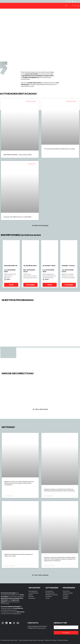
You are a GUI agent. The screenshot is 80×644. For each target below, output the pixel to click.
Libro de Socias (41, 409)
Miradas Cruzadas (52, 595)
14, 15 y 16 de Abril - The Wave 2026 (37, 266)
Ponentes (49, 597)
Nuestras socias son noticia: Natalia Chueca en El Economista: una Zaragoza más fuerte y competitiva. (19, 483)
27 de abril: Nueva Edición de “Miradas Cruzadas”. (60, 149)
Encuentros (49, 591)
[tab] (8, 353)
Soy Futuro (66, 591)
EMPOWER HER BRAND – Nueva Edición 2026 (18, 155)
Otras (47, 598)
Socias (31, 595)
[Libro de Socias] (33, 409)
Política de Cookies (63, 640)
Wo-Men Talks (50, 593)
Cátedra (65, 598)
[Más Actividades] (33, 226)
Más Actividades (41, 225)
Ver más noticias (41, 575)
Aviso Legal (40, 640)
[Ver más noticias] (33, 575)
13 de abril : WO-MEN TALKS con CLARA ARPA (17, 217)
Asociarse (32, 598)
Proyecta (66, 595)
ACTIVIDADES (52, 588)
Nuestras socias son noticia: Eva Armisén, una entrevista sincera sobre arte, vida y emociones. (59, 490)
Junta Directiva (33, 593)
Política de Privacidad (51, 640)
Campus (65, 597)
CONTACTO (33, 623)
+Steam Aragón (68, 593)
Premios (31, 597)
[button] (66, 6)
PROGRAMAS (69, 588)
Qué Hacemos (33, 591)
